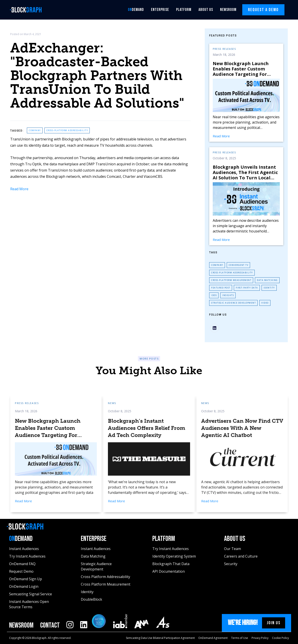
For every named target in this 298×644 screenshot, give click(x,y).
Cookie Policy (280, 638)
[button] (136, 10)
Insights (228, 295)
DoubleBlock (91, 599)
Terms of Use (240, 638)
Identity (269, 288)
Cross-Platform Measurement (231, 280)
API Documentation (169, 571)
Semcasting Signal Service (31, 594)
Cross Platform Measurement (106, 584)
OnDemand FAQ (22, 564)
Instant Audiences (24, 549)
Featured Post (221, 288)
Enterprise (160, 10)
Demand (136, 10)
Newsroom (228, 10)
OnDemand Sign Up (26, 579)
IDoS (214, 295)
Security (231, 564)
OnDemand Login (24, 586)
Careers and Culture (241, 556)
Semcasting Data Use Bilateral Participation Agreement (160, 638)
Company (35, 130)
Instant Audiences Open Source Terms (29, 604)
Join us (274, 623)
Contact (50, 626)
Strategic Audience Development (233, 303)
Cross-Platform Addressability (67, 130)
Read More (19, 189)
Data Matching (267, 280)
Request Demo (21, 571)
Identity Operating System (174, 556)
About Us (206, 10)
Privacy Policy (260, 638)
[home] (27, 10)
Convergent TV (239, 265)
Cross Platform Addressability (105, 577)
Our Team (232, 549)
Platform (184, 10)
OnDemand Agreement (213, 638)
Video (265, 303)
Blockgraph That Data (171, 564)
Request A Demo (263, 10)
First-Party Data (247, 288)
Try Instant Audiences (27, 556)
